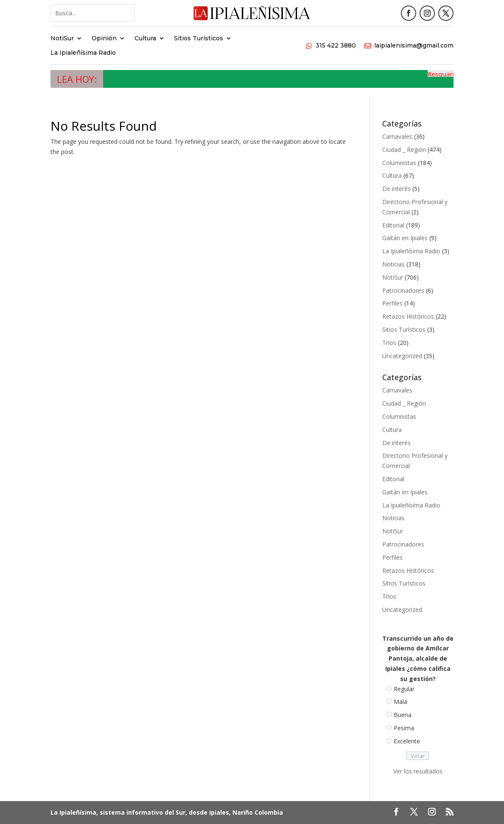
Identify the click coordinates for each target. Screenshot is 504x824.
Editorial (393, 225)
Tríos (389, 343)
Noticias (393, 264)
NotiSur (62, 39)
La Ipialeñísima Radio (83, 53)
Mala (400, 702)
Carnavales (397, 136)
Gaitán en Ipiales (405, 238)
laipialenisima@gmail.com (414, 45)
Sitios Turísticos (199, 39)
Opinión (104, 39)
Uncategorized (402, 356)
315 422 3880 (336, 45)
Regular (404, 689)
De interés (396, 189)
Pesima (404, 728)
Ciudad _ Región (404, 150)
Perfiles (392, 303)
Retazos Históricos (408, 316)
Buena (403, 715)
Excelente (407, 741)
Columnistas (399, 163)
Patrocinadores (403, 290)
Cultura (145, 39)
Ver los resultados (418, 771)
